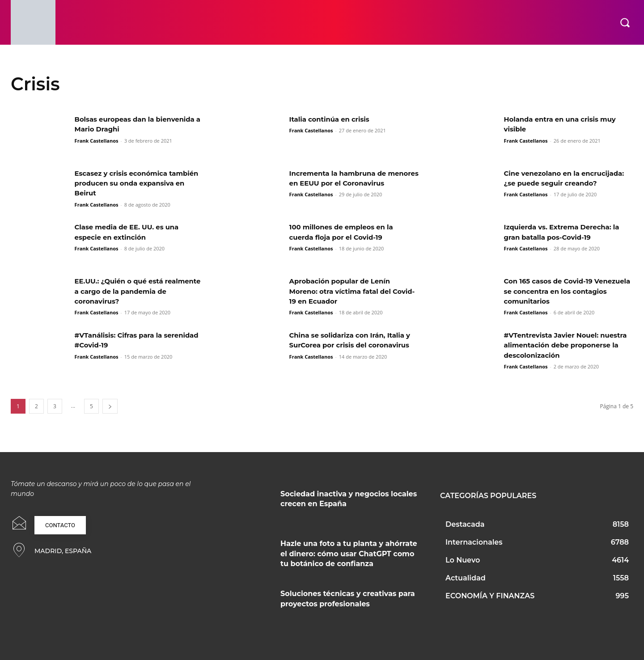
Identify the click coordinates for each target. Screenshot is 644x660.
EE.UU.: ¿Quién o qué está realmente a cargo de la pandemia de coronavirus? (139, 291)
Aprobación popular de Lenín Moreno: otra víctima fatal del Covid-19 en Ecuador (344, 291)
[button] (625, 22)
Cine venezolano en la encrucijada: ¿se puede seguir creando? (560, 183)
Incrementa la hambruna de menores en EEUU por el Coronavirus (342, 183)
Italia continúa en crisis (333, 119)
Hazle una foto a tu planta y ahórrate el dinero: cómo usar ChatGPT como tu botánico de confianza (349, 554)
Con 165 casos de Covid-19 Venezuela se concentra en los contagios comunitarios (561, 291)
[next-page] (110, 406)
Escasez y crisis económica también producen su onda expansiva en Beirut (125, 183)
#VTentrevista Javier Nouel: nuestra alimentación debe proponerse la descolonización (561, 345)
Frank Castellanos (97, 141)
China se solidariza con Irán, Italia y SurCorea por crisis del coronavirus (352, 345)
